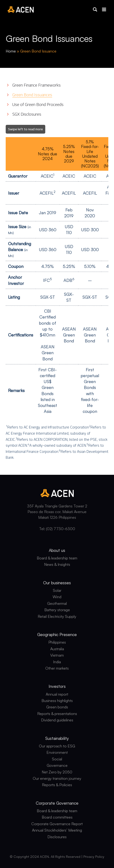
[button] (95, 9)
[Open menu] (104, 9)
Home (11, 51)
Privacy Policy (94, 857)
